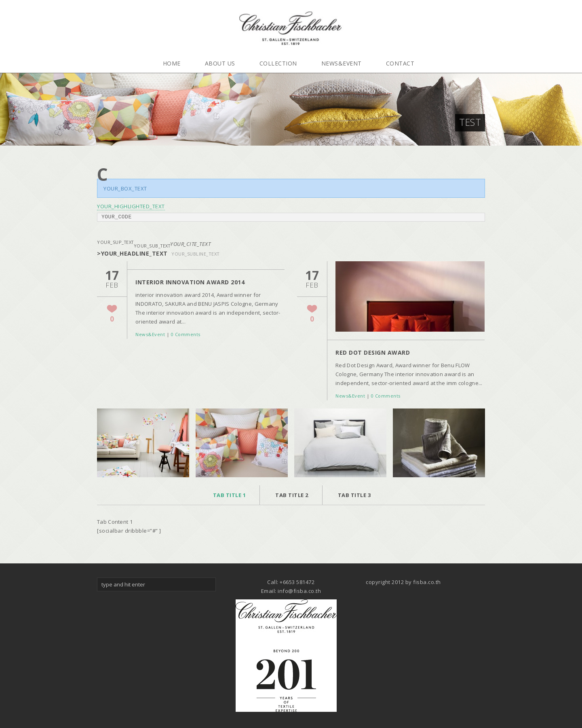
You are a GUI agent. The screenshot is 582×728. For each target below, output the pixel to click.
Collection (278, 63)
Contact (400, 63)
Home (172, 63)
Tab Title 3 (354, 495)
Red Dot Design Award (373, 352)
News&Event (342, 63)
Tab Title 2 (292, 495)
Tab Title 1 (230, 495)
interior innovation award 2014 (190, 282)
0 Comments (186, 334)
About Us (220, 63)
